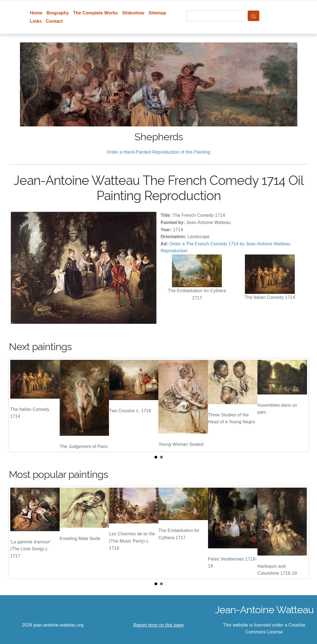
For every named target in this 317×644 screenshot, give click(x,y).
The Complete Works (95, 13)
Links (36, 21)
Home (36, 13)
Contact (54, 21)
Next (300, 405)
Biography (58, 13)
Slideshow (133, 13)
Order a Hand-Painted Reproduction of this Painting (159, 152)
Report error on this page (159, 625)
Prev (17, 405)
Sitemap (157, 13)
